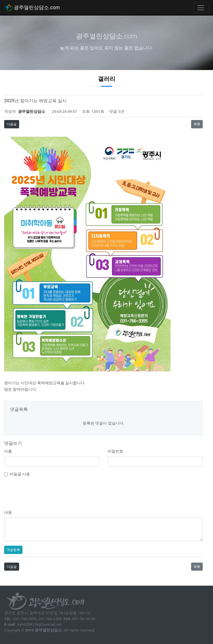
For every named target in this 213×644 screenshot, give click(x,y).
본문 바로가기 (0, 0)
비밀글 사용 (20, 474)
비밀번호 (115, 451)
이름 (8, 451)
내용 (8, 512)
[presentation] (103, 493)
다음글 (12, 124)
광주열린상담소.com (32, 8)
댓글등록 (13, 550)
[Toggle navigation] (201, 8)
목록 (197, 124)
